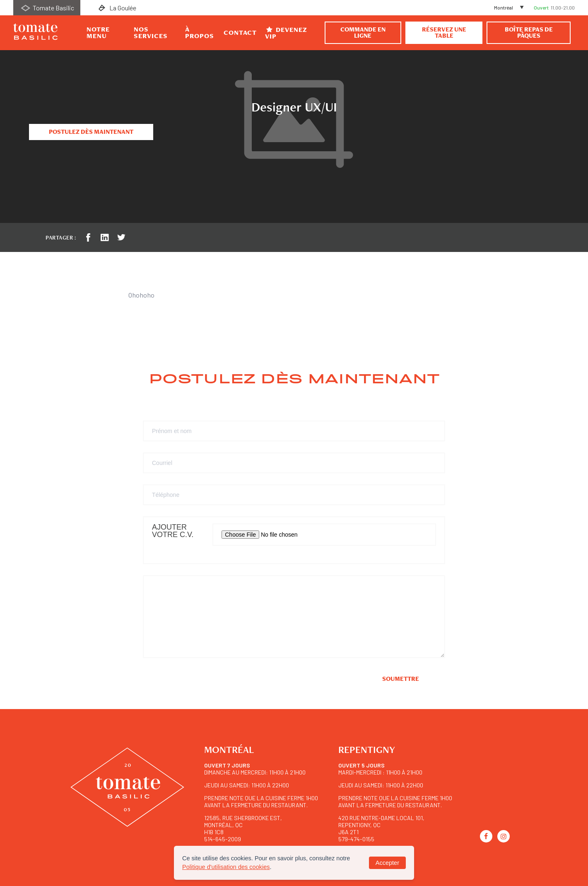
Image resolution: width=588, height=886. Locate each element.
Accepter (387, 863)
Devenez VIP (286, 33)
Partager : (61, 237)
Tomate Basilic (47, 8)
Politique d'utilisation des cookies (226, 867)
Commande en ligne (363, 33)
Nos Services (151, 33)
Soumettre (401, 679)
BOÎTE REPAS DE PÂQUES (529, 33)
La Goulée (116, 8)
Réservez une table (444, 33)
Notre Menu (98, 33)
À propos (200, 33)
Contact (240, 33)
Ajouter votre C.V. (173, 531)
